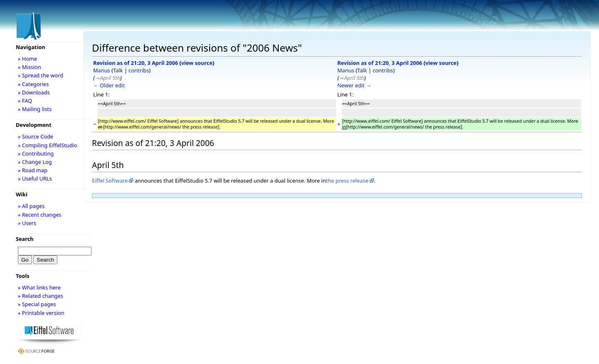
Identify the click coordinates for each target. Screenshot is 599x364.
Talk (118, 70)
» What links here (39, 287)
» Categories (33, 84)
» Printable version (41, 313)
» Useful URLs (35, 178)
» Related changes (41, 296)
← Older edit (109, 85)
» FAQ (25, 101)
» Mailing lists (35, 109)
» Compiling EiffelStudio (48, 145)
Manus (102, 70)
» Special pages (37, 304)
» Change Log (35, 162)
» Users (27, 223)
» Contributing (36, 154)
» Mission (30, 67)
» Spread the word (41, 75)
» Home (27, 59)
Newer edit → (354, 85)
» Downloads (34, 92)
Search (25, 239)
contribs (139, 70)
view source (197, 63)
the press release (347, 181)
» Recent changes (40, 215)
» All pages (31, 206)
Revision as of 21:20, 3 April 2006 (136, 63)
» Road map (33, 170)
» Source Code (36, 136)
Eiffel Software (110, 181)
